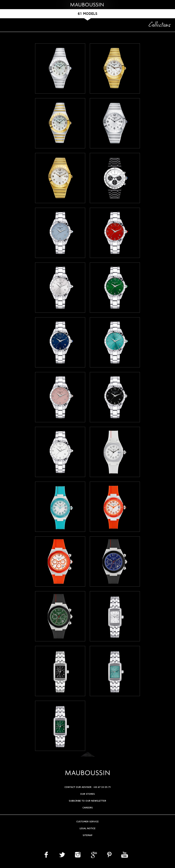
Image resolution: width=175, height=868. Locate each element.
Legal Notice (87, 828)
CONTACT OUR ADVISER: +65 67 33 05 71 (88, 787)
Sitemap (87, 835)
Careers (88, 808)
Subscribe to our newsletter (87, 801)
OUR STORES (87, 794)
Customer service (87, 822)
